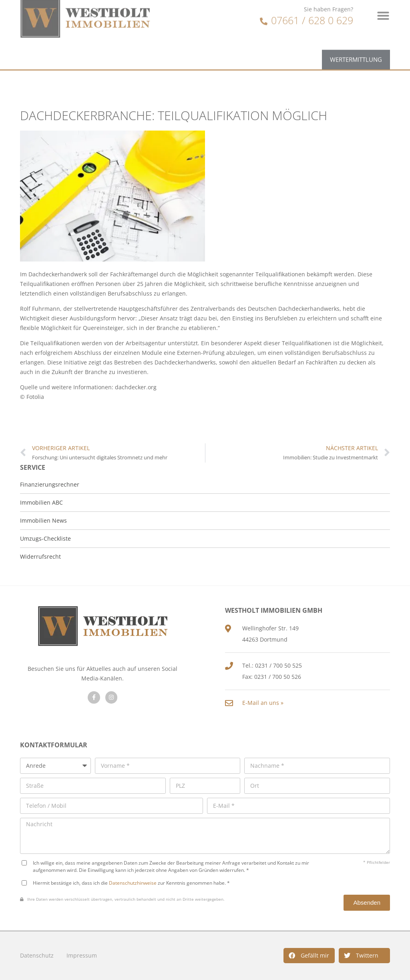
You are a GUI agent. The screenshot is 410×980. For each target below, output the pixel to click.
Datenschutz (37, 955)
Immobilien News (43, 520)
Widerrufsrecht (40, 556)
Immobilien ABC (41, 502)
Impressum (82, 955)
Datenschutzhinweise (133, 883)
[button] (309, 956)
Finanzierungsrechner (50, 484)
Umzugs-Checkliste (45, 538)
